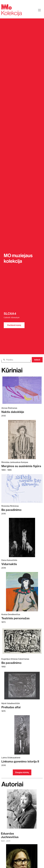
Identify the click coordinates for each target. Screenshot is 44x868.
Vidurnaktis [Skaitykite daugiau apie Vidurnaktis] (9, 564)
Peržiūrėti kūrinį (14, 325)
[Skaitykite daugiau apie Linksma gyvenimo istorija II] (22, 735)
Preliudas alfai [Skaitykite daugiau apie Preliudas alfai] (11, 707)
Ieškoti (37, 360)
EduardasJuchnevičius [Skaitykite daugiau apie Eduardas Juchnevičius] (10, 835)
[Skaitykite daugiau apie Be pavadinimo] (22, 489)
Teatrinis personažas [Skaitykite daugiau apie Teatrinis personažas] (15, 618)
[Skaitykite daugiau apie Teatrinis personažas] (22, 592)
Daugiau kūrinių (22, 772)
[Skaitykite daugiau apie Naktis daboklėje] (22, 390)
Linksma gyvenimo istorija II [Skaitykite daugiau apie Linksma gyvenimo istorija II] (20, 761)
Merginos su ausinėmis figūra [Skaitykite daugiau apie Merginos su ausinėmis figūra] (21, 466)
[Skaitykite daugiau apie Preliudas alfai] (22, 686)
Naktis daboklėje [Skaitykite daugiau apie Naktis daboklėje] (13, 412)
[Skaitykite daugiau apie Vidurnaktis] (22, 537)
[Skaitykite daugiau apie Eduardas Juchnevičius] (22, 810)
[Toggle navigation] (39, 10)
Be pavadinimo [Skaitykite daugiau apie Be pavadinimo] (11, 510)
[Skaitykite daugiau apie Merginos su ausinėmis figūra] (22, 440)
